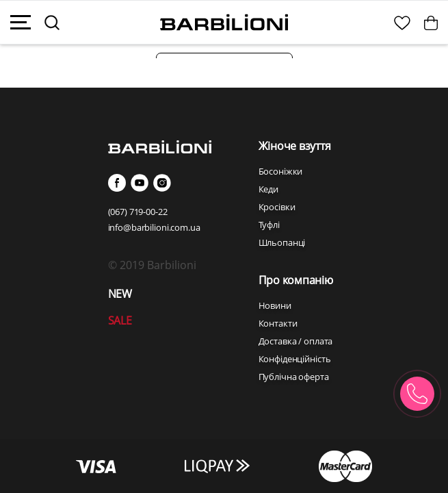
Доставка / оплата (296, 341)
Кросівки (277, 207)
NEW (120, 294)
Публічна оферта (294, 377)
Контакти (278, 323)
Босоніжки (281, 171)
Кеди (268, 189)
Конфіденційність (295, 359)
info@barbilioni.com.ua (154, 227)
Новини (275, 305)
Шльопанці (282, 242)
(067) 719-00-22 (138, 212)
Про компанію (296, 280)
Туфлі (269, 225)
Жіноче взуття (295, 146)
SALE (120, 320)
